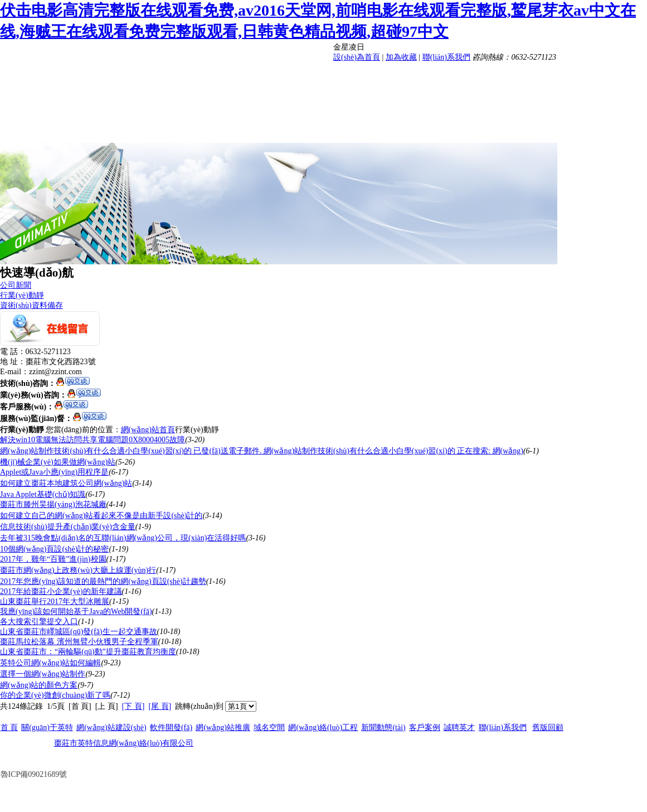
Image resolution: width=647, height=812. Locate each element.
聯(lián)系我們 (446, 57)
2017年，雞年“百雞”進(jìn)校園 (53, 559)
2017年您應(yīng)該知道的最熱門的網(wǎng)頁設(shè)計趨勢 (103, 581)
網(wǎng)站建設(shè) (471, 76)
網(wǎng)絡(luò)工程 (471, 103)
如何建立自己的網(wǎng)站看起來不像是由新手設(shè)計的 (101, 516)
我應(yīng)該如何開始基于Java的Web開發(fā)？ (76, 612)
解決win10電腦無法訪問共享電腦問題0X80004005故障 (93, 440)
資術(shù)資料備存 (31, 305)
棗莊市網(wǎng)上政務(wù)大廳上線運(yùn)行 (78, 570)
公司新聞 (16, 285)
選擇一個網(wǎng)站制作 (43, 674)
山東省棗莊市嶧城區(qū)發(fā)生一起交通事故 (79, 632)
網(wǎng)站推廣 (380, 103)
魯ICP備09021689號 (34, 774)
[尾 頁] (160, 706)
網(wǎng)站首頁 (148, 430)
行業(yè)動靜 (22, 295)
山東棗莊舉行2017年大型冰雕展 (55, 601)
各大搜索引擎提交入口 (39, 622)
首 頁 (380, 76)
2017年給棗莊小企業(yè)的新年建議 (61, 591)
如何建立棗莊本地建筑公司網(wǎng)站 (66, 483)
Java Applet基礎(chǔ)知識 (43, 494)
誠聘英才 (459, 728)
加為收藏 (401, 57)
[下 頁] (133, 706)
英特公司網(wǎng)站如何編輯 (50, 663)
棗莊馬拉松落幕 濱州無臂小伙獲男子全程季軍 (79, 642)
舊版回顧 (548, 728)
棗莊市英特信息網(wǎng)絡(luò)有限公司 (124, 743)
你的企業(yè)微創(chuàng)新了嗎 (55, 695)
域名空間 (269, 728)
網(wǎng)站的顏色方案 (39, 685)
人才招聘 (563, 103)
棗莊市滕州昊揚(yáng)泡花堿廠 (53, 504)
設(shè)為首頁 (357, 57)
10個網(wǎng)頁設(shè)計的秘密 (54, 549)
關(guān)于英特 (47, 728)
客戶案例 (471, 129)
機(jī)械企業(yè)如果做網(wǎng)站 (58, 462)
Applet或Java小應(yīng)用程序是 (54, 472)
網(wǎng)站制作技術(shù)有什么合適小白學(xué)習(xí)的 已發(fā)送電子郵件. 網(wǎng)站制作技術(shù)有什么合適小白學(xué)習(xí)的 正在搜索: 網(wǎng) (262, 451)
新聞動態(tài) (379, 129)
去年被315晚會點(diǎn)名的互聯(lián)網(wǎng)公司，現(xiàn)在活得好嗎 (123, 538)
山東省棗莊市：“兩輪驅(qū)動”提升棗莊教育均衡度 (88, 652)
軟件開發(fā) (563, 76)
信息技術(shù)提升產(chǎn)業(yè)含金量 (68, 527)
